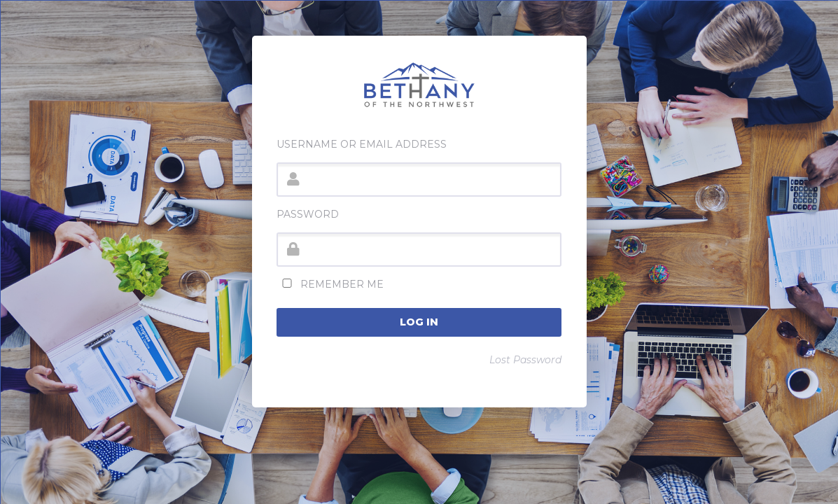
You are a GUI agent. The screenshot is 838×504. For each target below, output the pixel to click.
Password (308, 214)
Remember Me (330, 284)
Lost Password (525, 360)
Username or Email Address (362, 144)
